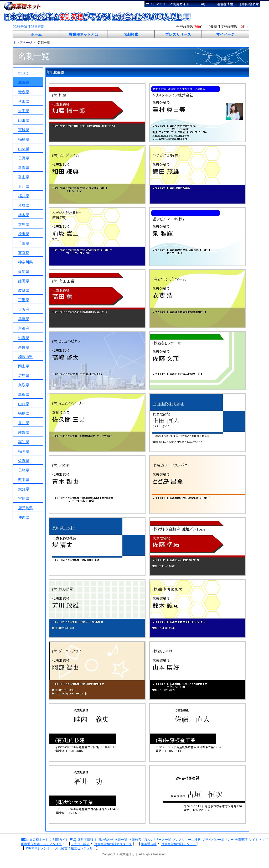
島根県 (24, 394)
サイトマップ (258, 840)
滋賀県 (24, 338)
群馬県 (24, 224)
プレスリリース (178, 34)
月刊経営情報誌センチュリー (75, 848)
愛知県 (24, 272)
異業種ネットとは (84, 34)
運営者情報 (85, 840)
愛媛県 (24, 432)
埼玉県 (24, 234)
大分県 (24, 489)
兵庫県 (24, 319)
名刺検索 (131, 34)
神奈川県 (25, 262)
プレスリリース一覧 (157, 840)
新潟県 (24, 168)
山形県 (24, 120)
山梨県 (24, 149)
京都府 (24, 328)
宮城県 (24, 130)
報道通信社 (149, 844)
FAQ (73, 840)
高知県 (24, 442)
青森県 (24, 92)
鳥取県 (24, 385)
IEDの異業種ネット (35, 840)
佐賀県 (24, 461)
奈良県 (24, 347)
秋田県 (24, 101)
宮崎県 (24, 498)
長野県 (24, 158)
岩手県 (24, 111)
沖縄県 (24, 517)
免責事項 (241, 840)
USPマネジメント (37, 848)
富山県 (24, 177)
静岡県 (24, 281)
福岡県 (24, 451)
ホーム (36, 34)
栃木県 (24, 215)
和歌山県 (25, 357)
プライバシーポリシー (218, 840)
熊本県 (24, 480)
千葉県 (24, 243)
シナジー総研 (80, 844)
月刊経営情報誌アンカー (179, 844)
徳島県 (24, 413)
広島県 (24, 376)
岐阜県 (24, 290)
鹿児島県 (25, 508)
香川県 (24, 423)
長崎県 (24, 470)
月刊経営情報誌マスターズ (113, 844)
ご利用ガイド (59, 840)
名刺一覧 (121, 840)
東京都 (24, 253)
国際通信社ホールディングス (42, 844)
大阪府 (24, 309)
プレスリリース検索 (187, 840)
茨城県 (24, 205)
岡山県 (24, 366)
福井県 (24, 196)
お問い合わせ (104, 840)
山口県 (24, 404)
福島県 (24, 139)
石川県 (24, 186)
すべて (24, 73)
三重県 (24, 300)
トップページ (23, 43)
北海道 (24, 82)
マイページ (225, 34)
